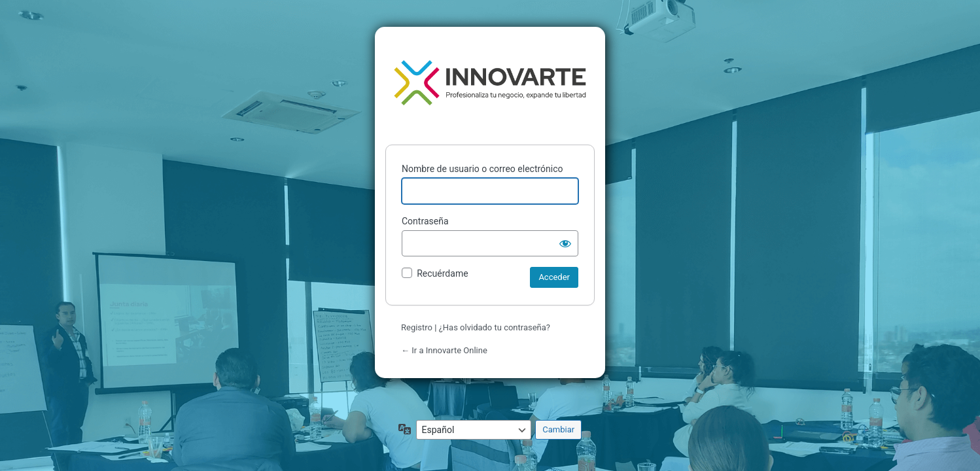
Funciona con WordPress (490, 83)
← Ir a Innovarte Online (444, 350)
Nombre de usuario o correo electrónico (482, 169)
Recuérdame (442, 273)
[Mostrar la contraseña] (565, 243)
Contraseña (425, 221)
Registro (417, 327)
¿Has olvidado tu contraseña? (495, 327)
